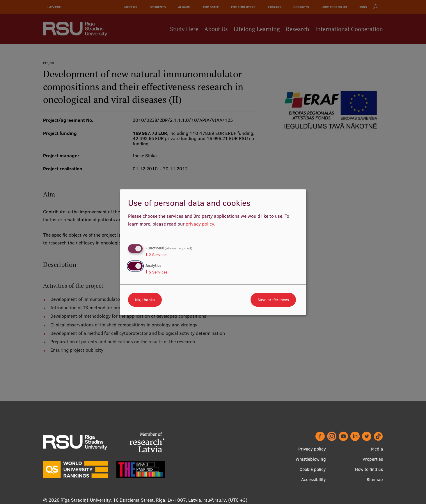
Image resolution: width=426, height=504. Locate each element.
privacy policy (200, 224)
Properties (373, 459)
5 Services (157, 272)
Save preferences (273, 300)
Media (377, 449)
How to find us (369, 469)
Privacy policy (312, 449)
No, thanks (145, 300)
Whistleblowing (311, 459)
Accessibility (314, 479)
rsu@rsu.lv (215, 500)
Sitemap (375, 479)
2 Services (157, 255)
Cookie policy (313, 469)
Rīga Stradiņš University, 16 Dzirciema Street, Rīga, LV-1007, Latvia (131, 500)
